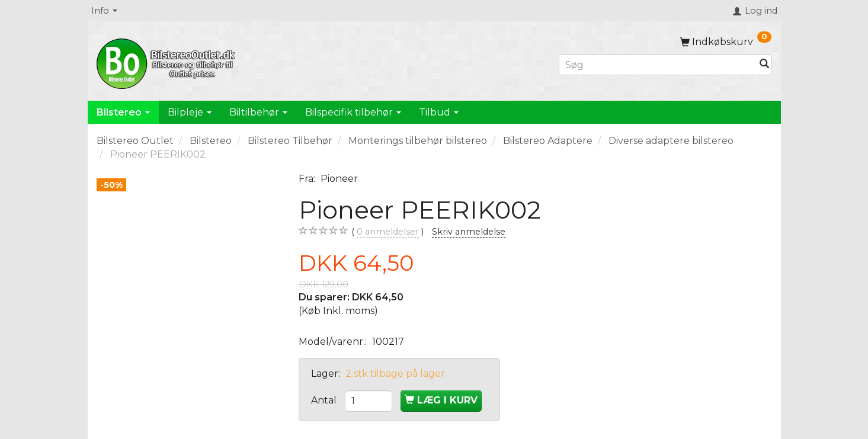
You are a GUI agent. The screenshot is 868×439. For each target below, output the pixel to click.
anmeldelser (388, 232)
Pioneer (339, 179)
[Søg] (764, 65)
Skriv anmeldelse (469, 232)
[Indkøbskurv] (726, 42)
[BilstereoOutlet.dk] (168, 62)
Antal (325, 400)
